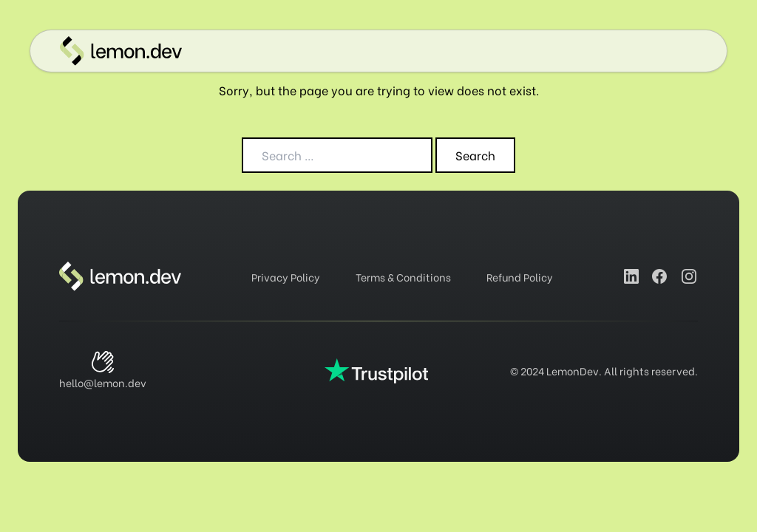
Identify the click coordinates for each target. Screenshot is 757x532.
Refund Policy (520, 277)
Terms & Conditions (403, 277)
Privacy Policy (286, 277)
